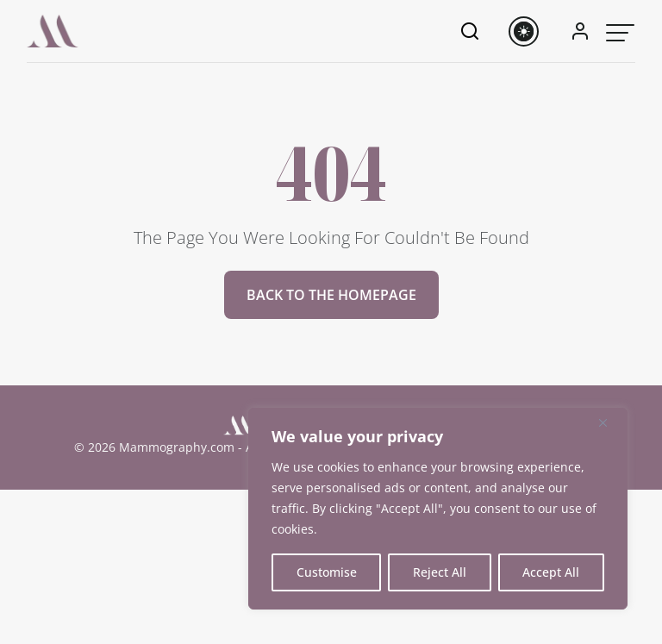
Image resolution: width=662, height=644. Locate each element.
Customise (327, 572)
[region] (438, 509)
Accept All (551, 572)
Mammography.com (177, 447)
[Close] (609, 422)
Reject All (440, 572)
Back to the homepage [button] (331, 295)
